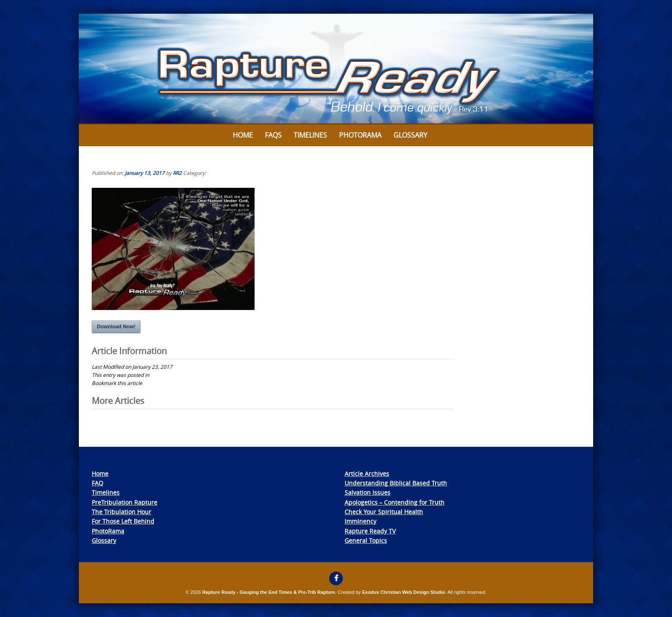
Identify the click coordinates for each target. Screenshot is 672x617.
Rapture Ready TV (370, 531)
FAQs (273, 135)
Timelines (310, 135)
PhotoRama (108, 531)
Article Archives (367, 474)
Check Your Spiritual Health (384, 512)
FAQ (97, 483)
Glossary (410, 135)
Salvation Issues (367, 492)
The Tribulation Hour (121, 512)
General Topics (366, 540)
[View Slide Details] (336, 69)
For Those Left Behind (123, 521)
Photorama (360, 135)
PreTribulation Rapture (124, 502)
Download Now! (116, 327)
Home (243, 135)
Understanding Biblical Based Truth (396, 483)
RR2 (177, 173)
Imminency (360, 521)
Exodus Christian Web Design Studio (404, 592)
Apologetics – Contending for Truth (394, 502)
